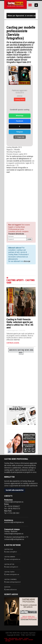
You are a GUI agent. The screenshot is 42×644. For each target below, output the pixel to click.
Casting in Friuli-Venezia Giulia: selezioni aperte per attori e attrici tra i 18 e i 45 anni (20, 323)
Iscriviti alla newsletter (15, 490)
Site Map (8, 641)
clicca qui (27, 261)
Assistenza (9, 520)
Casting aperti (10, 640)
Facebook (20, 121)
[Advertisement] (21, 196)
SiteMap (31, 640)
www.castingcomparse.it (13, 582)
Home (6, 639)
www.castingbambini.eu (13, 559)
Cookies (26, 639)
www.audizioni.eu (11, 590)
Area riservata (13, 639)
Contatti (25, 640)
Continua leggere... (13, 343)
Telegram (20, 132)
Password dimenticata (16, 234)
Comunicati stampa (12, 529)
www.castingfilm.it (12, 552)
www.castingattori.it (12, 567)
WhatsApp (20, 116)
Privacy (21, 639)
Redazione (8, 500)
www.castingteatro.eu (13, 574)
